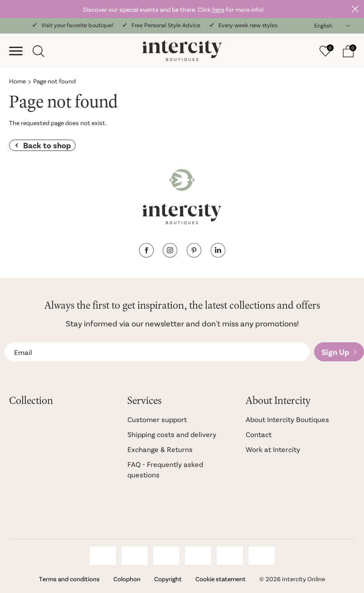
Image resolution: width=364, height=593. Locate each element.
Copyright (168, 579)
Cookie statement (221, 579)
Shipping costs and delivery (172, 434)
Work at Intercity (273, 449)
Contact (259, 434)
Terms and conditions (69, 579)
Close (355, 9)
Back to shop (47, 145)
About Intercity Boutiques (287, 419)
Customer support (157, 419)
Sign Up (335, 352)
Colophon (127, 579)
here (218, 9)
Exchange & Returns (160, 449)
